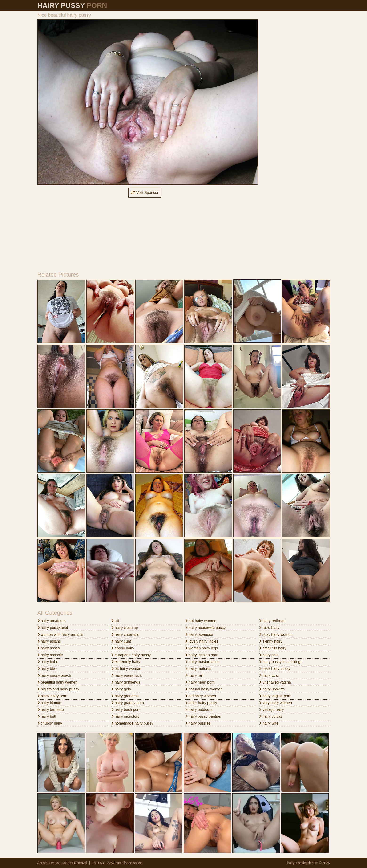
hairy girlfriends (126, 682)
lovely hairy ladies (202, 641)
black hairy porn (52, 696)
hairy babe (48, 662)
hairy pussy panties (203, 716)
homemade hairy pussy (133, 723)
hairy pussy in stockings (281, 662)
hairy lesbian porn (202, 655)
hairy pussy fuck (127, 675)
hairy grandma (125, 696)
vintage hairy (272, 710)
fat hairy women (126, 669)
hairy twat (269, 675)
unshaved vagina (275, 682)
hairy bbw (47, 669)
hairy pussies (198, 723)
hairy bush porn (126, 710)
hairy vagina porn (275, 696)
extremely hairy (126, 662)
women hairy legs (202, 648)
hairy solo (269, 655)
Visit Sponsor (145, 193)
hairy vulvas (271, 716)
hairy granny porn (128, 703)
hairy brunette (51, 710)
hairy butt (47, 716)
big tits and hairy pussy (58, 689)
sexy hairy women (276, 634)
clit (115, 621)
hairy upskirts (272, 689)
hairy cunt (121, 641)
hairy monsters (125, 716)
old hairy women (201, 696)
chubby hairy (50, 723)
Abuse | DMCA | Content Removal (62, 863)
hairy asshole (50, 655)
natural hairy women (204, 689)
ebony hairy (123, 648)
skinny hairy (271, 641)
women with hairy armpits (60, 634)
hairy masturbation (202, 662)
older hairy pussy (201, 703)
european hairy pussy (131, 655)
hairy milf (194, 675)
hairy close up (125, 628)
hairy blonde (49, 703)
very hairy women (276, 703)
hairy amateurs (52, 621)
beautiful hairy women (57, 682)
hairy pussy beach (54, 675)
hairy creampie (125, 634)
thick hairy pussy (275, 669)
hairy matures (198, 669)
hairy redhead (272, 621)
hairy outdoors (199, 710)
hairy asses (49, 648)
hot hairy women (201, 621)
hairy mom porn (200, 682)
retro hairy (269, 628)
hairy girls (121, 689)
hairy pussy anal (53, 628)
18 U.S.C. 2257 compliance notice (117, 863)
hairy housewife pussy (206, 628)
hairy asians (49, 641)
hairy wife (269, 723)
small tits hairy (273, 648)
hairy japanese (199, 634)
